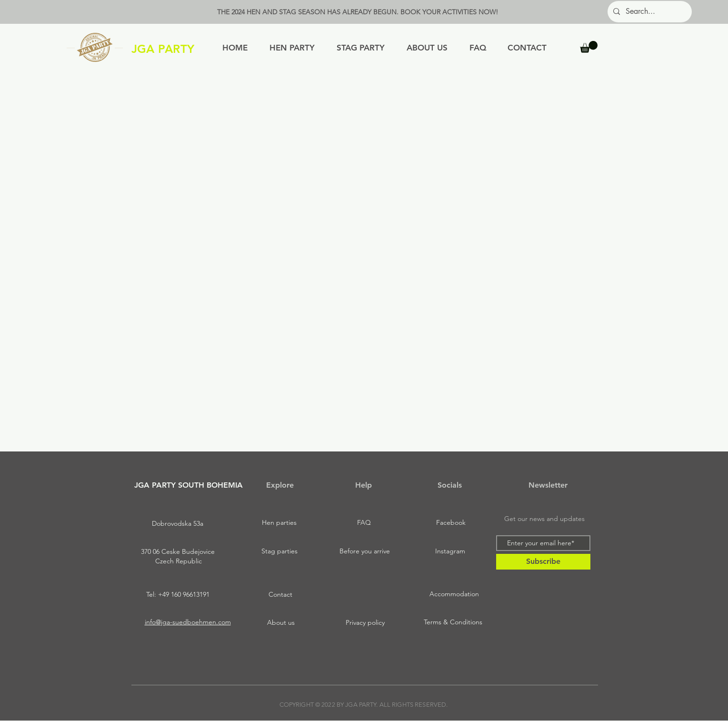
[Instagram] (450, 551)
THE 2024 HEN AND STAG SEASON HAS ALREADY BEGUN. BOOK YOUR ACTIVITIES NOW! (358, 12)
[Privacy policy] (365, 623)
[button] (589, 47)
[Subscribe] (543, 562)
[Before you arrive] (365, 551)
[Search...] (649, 12)
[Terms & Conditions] (453, 622)
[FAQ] (364, 523)
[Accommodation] (454, 594)
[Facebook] (451, 523)
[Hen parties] (279, 523)
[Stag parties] (279, 551)
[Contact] (280, 595)
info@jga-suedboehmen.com (188, 622)
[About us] (281, 623)
